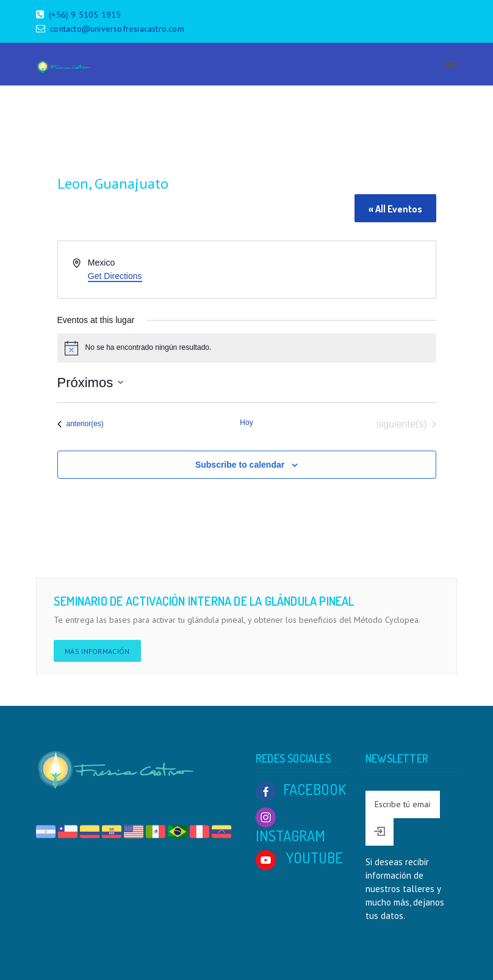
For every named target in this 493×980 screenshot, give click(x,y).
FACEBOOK (301, 789)
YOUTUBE (299, 858)
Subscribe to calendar (240, 465)
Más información (97, 651)
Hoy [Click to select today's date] (246, 423)
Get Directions (115, 276)
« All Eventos (395, 209)
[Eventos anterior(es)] (81, 424)
